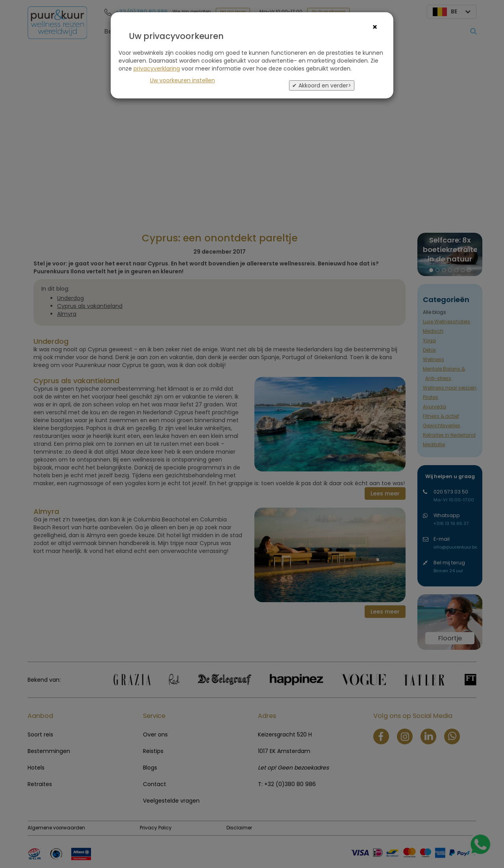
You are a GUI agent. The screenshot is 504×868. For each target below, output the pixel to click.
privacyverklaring (157, 69)
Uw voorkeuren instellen (183, 80)
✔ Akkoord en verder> (322, 85)
